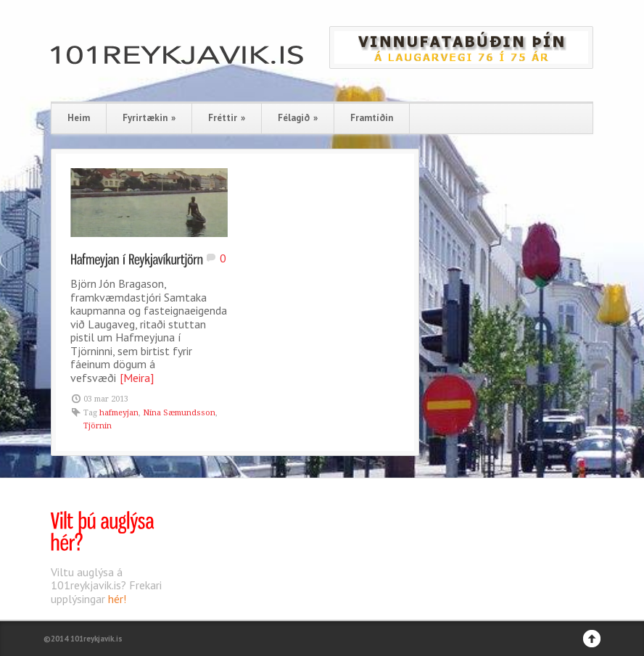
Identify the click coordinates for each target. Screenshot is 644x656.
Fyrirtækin (149, 118)
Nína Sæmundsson (179, 413)
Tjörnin (98, 426)
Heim (79, 118)
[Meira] (137, 378)
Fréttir (227, 118)
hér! (117, 599)
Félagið (298, 118)
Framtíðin (372, 118)
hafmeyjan (119, 413)
